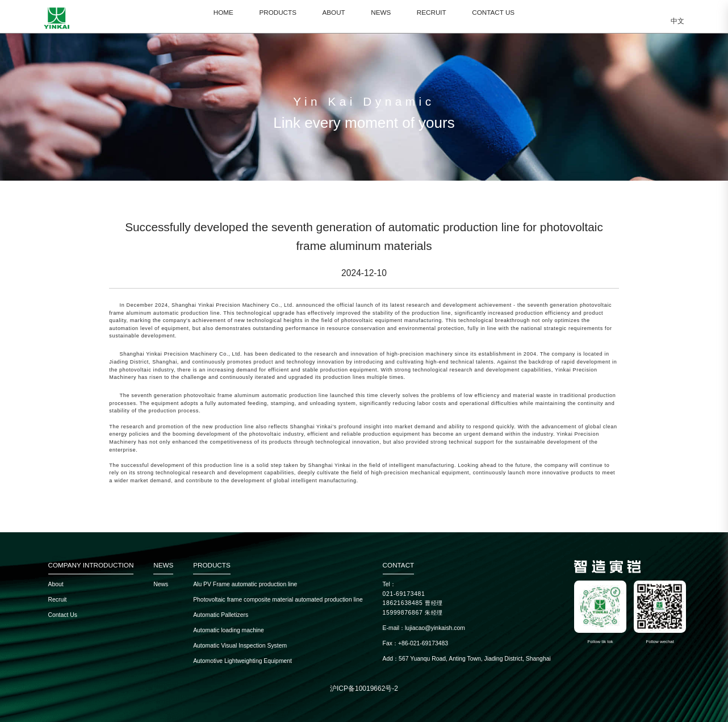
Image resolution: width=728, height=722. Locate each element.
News (161, 584)
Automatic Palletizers (221, 615)
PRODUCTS (278, 12)
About (56, 584)
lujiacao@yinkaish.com (435, 628)
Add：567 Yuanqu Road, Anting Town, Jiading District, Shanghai (467, 659)
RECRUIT (432, 12)
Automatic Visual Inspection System (240, 646)
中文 (677, 21)
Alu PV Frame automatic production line (245, 584)
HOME (223, 12)
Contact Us (63, 615)
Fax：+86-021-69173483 (415, 643)
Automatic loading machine (229, 630)
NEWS (381, 12)
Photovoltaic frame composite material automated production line (278, 600)
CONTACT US (493, 12)
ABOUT (333, 12)
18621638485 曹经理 (413, 603)
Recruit (58, 600)
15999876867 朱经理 (413, 613)
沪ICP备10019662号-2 (364, 688)
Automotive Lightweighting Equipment (242, 661)
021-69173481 (404, 594)
